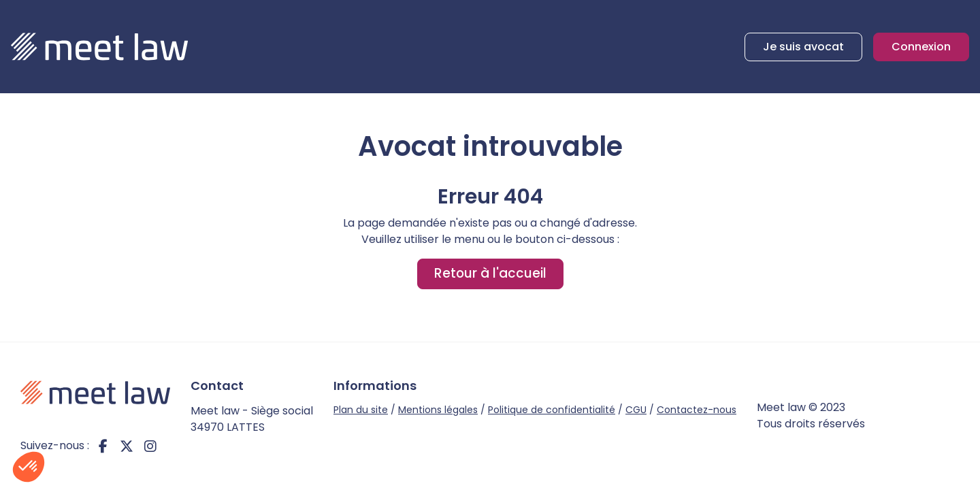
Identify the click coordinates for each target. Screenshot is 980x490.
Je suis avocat (803, 47)
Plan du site (361, 410)
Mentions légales (438, 410)
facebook (103, 446)
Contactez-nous (697, 410)
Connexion (921, 47)
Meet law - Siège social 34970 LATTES (252, 419)
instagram (150, 446)
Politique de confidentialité (552, 410)
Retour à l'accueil (490, 273)
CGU (636, 410)
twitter (127, 446)
